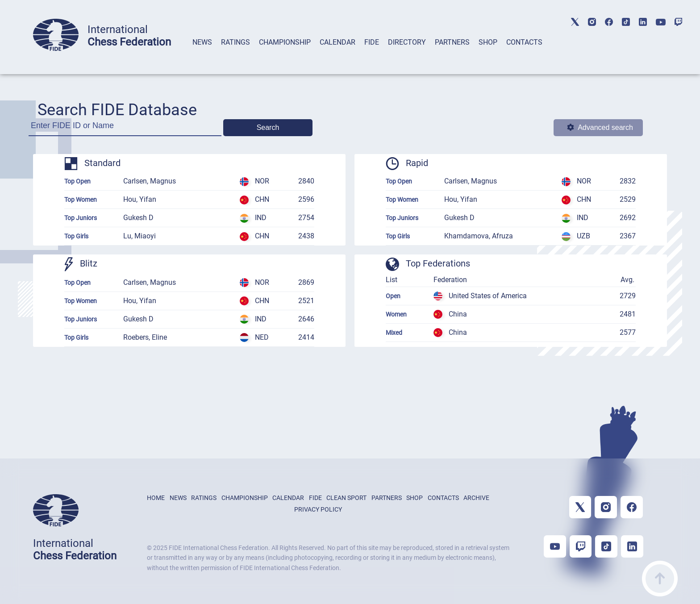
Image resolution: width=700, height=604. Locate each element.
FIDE (372, 42)
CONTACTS (524, 42)
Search (268, 127)
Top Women (81, 200)
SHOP (488, 42)
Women (396, 314)
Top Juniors (81, 218)
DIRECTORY (407, 42)
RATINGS (235, 42)
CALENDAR (337, 42)
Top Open (77, 181)
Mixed (394, 333)
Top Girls (76, 236)
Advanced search (600, 127)
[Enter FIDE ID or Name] (125, 128)
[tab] (202, 54)
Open (393, 296)
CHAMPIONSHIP (285, 42)
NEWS (202, 42)
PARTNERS (452, 42)
